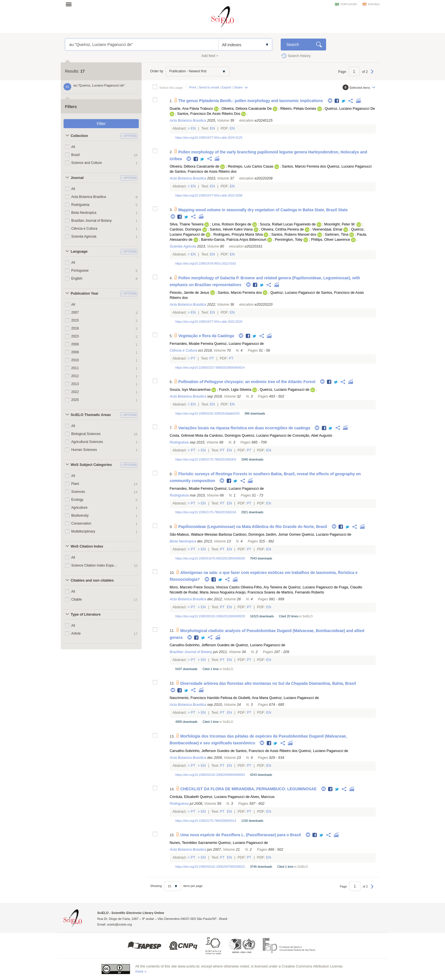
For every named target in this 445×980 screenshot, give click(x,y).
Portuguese (80, 271)
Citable (76, 599)
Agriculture (79, 508)
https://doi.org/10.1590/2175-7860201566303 (206, 459)
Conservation (81, 523)
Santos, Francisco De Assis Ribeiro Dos (209, 114)
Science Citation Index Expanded (94, 565)
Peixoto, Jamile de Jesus (189, 293)
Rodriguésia (80, 205)
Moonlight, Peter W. (340, 224)
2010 (75, 360)
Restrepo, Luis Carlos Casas (251, 166)
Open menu (70, 4)
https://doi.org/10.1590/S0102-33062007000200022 (210, 867)
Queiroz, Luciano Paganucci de (295, 293)
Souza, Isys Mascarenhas (190, 390)
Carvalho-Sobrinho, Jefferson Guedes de (202, 645)
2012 (75, 376)
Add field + (210, 56)
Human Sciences (84, 450)
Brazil (75, 155)
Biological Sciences (86, 434)
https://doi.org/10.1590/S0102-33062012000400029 (210, 616)
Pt (193, 358)
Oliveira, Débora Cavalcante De (246, 109)
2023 (75, 336)
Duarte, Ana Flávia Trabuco (191, 109)
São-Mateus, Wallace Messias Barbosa (201, 535)
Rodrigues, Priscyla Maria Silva (238, 235)
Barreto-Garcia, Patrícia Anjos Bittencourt (234, 240)
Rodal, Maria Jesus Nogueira (211, 592)
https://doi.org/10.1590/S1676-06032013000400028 (210, 558)
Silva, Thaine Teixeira (187, 224)
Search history (299, 56)
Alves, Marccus (262, 797)
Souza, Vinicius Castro (222, 587)
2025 (75, 400)
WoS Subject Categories (91, 465)
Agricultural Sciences (87, 442)
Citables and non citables (92, 580)
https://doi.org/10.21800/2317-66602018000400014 (210, 367)
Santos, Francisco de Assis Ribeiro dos (205, 172)
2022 (75, 392)
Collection (79, 136)
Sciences (78, 492)
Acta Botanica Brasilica (89, 197)
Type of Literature (86, 614)
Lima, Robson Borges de (232, 224)
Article (76, 633)
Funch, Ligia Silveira (235, 390)
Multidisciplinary (83, 531)
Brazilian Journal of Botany (91, 221)
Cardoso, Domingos (185, 229)
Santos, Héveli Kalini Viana (231, 229)
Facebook (337, 101)
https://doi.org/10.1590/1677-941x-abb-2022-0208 (209, 195)
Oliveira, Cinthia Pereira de (283, 229)
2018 (75, 328)
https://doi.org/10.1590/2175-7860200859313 (206, 821)
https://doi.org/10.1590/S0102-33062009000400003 (210, 775)
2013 (75, 384)
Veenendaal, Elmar (328, 229)
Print (193, 87)
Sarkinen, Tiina (336, 235)
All (73, 147)
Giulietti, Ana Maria (253, 698)
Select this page (171, 87)
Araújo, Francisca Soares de (258, 592)
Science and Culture (87, 163)
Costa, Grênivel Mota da (189, 436)
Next (372, 74)
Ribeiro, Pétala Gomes (298, 109)
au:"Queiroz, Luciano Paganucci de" (142, 45)
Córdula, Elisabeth (184, 797)
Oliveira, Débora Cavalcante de (195, 166)
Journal (77, 178)
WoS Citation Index (87, 546)
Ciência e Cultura (84, 229)
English (77, 278)
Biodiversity (80, 516)
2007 (75, 312)
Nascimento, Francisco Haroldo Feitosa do (203, 698)
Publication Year (85, 293)
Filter (101, 124)
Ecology (77, 500)
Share (238, 87)
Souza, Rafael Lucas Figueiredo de (288, 224)
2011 (75, 368)
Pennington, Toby (289, 240)
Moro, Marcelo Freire (186, 587)
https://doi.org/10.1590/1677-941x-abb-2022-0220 (209, 322)
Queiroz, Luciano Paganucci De (350, 109)
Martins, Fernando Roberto (303, 592)
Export (226, 87)
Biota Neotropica (84, 213)
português (349, 4)
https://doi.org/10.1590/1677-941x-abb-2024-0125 (209, 138)
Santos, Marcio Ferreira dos (240, 293)
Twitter (344, 101)
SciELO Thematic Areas (91, 415)
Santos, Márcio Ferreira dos (304, 166)
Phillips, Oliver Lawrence (331, 240)
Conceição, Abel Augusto (312, 436)
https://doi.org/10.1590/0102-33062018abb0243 (207, 413)
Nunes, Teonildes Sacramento (194, 843)
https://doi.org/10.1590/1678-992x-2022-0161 (206, 263)
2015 (75, 320)
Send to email (209, 87)
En (193, 128)
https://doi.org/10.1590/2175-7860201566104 (206, 512)
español (374, 4)
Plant (75, 484)
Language (79, 252)
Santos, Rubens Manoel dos (294, 235)
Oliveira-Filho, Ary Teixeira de (264, 587)
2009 (75, 352)
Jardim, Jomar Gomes (283, 535)
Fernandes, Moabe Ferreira (191, 344)
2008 (75, 344)
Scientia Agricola (84, 236)
